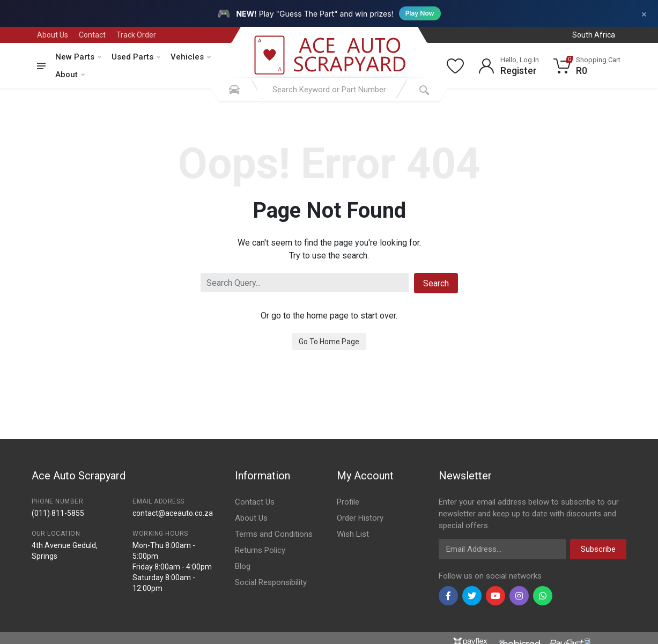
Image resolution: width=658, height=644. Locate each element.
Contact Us (255, 502)
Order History (360, 518)
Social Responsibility (271, 582)
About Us (53, 35)
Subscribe (598, 549)
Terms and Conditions (274, 534)
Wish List (353, 534)
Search (436, 283)
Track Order (136, 35)
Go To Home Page (329, 342)
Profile (348, 502)
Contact (92, 35)
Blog (243, 566)
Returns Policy (260, 550)
